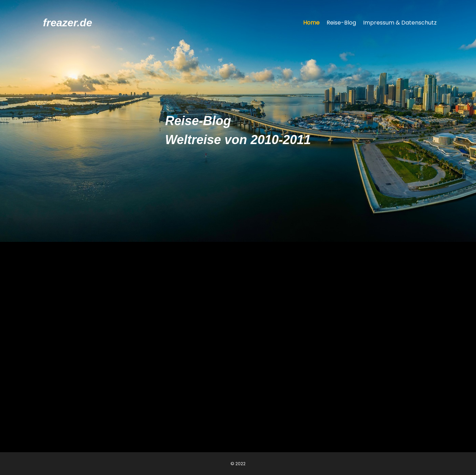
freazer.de (68, 23)
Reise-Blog (341, 23)
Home (311, 23)
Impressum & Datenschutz (400, 23)
